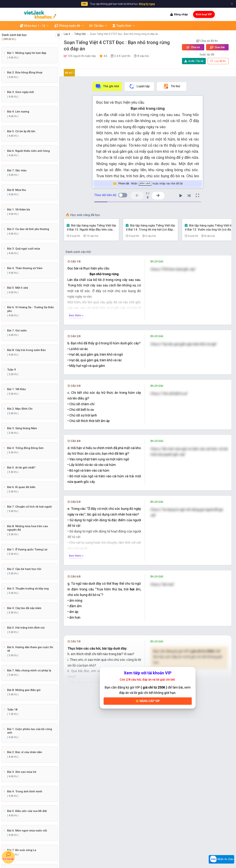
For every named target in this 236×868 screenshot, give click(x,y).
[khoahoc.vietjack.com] (40, 14)
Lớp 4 (67, 34)
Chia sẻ (193, 47)
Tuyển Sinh (124, 26)
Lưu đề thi (218, 61)
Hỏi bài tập (8, 856)
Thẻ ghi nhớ (107, 86)
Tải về (194, 61)
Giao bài (217, 47)
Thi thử (172, 86)
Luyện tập (139, 86)
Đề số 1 (69, 73)
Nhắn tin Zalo (221, 859)
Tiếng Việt (80, 34)
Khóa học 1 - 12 (34, 26)
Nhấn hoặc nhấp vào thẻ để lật (148, 184)
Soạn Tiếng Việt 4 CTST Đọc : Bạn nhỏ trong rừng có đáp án (124, 34)
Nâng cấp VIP (148, 701)
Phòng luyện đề (69, 26)
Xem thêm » (76, 315)
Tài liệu (98, 26)
